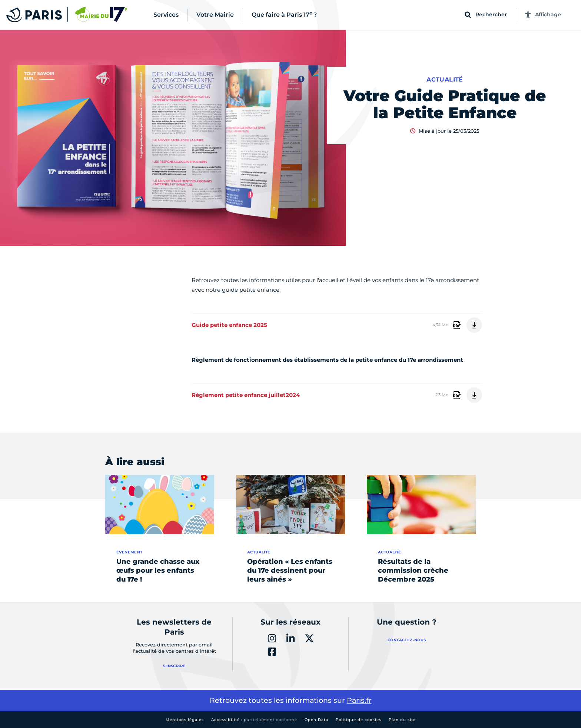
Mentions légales (185, 720)
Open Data (316, 720)
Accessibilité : (254, 720)
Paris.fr (359, 700)
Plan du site (402, 720)
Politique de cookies (358, 720)
